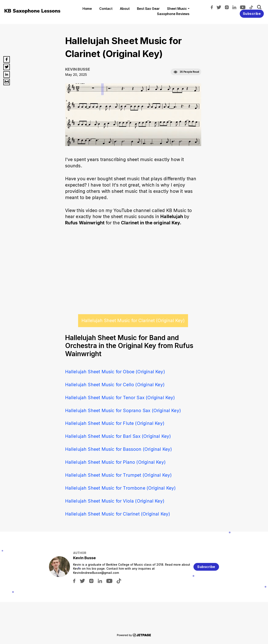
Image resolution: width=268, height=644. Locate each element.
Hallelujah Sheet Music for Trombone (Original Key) (120, 488)
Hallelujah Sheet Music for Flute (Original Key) (115, 423)
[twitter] (220, 7)
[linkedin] (235, 7)
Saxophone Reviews (173, 14)
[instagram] (228, 7)
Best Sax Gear (148, 9)
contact (106, 9)
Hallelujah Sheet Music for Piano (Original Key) (115, 462)
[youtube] (244, 7)
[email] (7, 82)
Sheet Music (177, 9)
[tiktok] (252, 7)
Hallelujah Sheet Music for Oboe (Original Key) (115, 372)
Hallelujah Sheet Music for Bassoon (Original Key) (119, 449)
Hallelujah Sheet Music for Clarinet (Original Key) (133, 320)
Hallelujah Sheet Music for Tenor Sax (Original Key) (120, 398)
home (87, 9)
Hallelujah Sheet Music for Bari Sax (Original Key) (118, 436)
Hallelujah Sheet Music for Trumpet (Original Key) (119, 475)
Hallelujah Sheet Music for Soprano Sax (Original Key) (123, 410)
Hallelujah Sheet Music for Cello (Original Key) (115, 385)
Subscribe (252, 14)
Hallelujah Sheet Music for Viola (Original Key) (115, 501)
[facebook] (213, 7)
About (125, 9)
